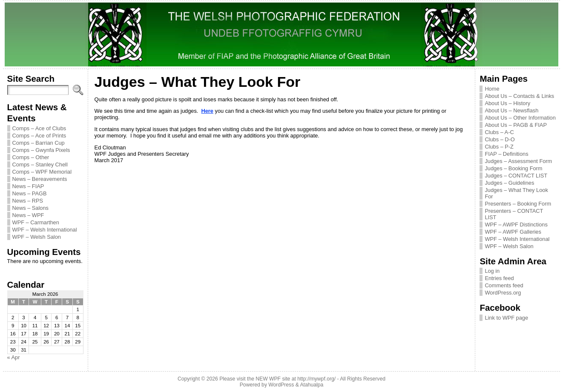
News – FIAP (28, 186)
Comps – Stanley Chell (40, 165)
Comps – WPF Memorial (42, 172)
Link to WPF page (506, 318)
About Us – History (507, 103)
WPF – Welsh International (45, 230)
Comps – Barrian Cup (39, 143)
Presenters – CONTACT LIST (514, 214)
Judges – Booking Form (513, 168)
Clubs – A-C (499, 132)
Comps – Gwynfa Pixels (41, 150)
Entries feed (499, 278)
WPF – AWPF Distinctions (516, 225)
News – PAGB (30, 193)
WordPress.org (503, 293)
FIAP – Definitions (506, 154)
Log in (492, 271)
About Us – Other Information (520, 118)
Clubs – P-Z (499, 147)
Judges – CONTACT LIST (516, 176)
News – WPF (28, 215)
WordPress (281, 385)
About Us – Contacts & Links (519, 96)
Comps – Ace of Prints (39, 136)
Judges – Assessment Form (518, 161)
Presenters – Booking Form (518, 204)
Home (492, 89)
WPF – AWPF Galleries (513, 232)
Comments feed (504, 285)
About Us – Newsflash (511, 110)
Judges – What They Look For (516, 193)
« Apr (14, 357)
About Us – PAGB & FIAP (516, 125)
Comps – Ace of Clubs (39, 128)
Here (207, 111)
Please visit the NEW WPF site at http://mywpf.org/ (277, 379)
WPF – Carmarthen (36, 222)
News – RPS (28, 201)
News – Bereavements (40, 179)
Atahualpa (312, 385)
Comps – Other (31, 157)
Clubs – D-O (500, 139)
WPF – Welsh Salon (37, 237)
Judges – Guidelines (509, 183)
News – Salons (30, 208)
